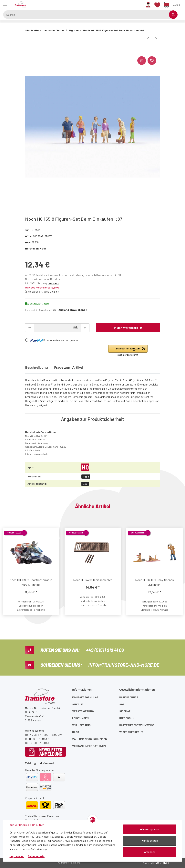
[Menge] (52, 328)
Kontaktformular (85, 697)
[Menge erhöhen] (85, 328)
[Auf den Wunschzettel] (152, 61)
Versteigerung (83, 711)
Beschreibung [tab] (36, 368)
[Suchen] (88, 15)
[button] (148, 5)
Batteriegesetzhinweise (137, 725)
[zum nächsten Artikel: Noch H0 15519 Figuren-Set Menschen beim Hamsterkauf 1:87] (156, 38)
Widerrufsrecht (131, 732)
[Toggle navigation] (5, 2)
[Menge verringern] (30, 328)
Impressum (127, 718)
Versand (54, 283)
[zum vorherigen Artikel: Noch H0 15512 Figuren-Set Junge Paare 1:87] (148, 38)
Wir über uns (81, 725)
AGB (122, 704)
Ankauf (77, 704)
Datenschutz (129, 697)
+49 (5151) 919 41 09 (105, 650)
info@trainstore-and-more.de (124, 665)
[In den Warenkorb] (28, 51)
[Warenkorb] (172, 5)
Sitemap (125, 711)
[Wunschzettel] (157, 5)
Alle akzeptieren (150, 829)
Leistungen (80, 718)
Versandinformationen (89, 746)
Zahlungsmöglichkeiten (90, 739)
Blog (76, 732)
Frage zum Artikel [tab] (69, 368)
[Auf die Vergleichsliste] (142, 61)
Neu (85, 484)
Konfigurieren (150, 841)
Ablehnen (150, 852)
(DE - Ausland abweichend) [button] (69, 310)
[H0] (85, 467)
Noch (86, 477)
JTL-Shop (163, 863)
